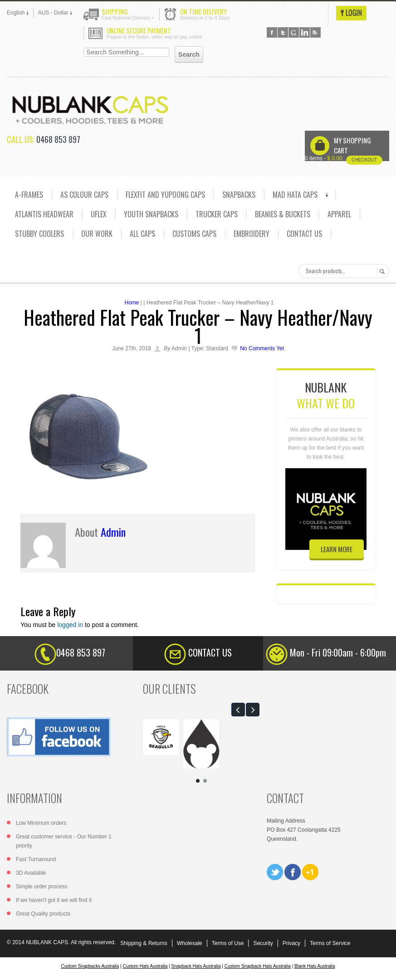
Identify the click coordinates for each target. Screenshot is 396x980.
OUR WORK (97, 234)
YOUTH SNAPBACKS (151, 214)
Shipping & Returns (144, 943)
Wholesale (190, 943)
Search (381, 271)
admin (113, 532)
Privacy (291, 943)
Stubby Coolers (39, 234)
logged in (70, 625)
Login (351, 13)
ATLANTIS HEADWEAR (44, 214)
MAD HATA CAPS (295, 195)
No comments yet (262, 348)
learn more (337, 549)
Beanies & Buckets (283, 214)
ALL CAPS (142, 234)
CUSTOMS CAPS (194, 234)
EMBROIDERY (252, 234)
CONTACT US (304, 234)
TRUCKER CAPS (217, 214)
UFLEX (99, 214)
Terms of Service (330, 943)
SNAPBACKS (239, 195)
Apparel (339, 214)
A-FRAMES (29, 195)
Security (263, 943)
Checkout (364, 160)
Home (132, 303)
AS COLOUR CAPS (84, 195)
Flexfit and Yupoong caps (165, 195)
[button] (238, 710)
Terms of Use (228, 943)
